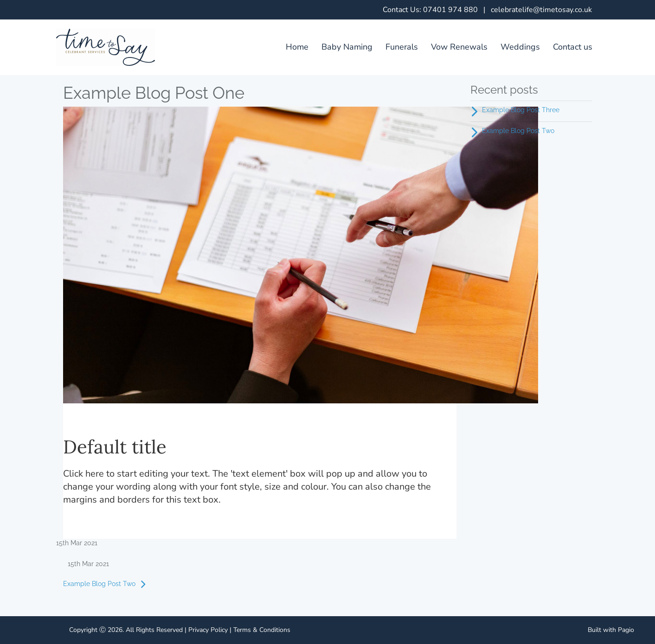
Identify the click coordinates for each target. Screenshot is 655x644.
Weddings (520, 47)
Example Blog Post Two (106, 584)
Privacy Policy (208, 630)
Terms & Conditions (262, 630)
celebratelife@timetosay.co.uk (541, 10)
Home (297, 47)
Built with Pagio (611, 630)
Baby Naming (347, 47)
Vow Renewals (459, 47)
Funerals (402, 47)
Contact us (573, 47)
